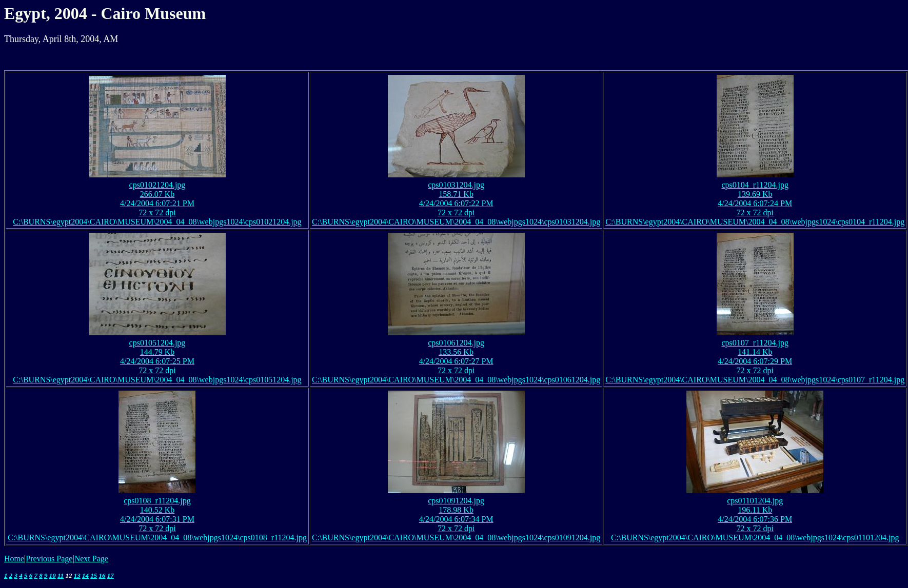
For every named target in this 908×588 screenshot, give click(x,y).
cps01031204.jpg (456, 185)
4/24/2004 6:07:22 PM (456, 203)
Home (14, 559)
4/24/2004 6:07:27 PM (456, 361)
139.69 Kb (755, 194)
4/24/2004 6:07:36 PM (755, 519)
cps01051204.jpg (157, 343)
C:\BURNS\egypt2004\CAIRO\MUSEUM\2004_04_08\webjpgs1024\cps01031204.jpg (456, 222)
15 (94, 575)
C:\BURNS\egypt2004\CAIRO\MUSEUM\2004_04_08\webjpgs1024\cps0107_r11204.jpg (755, 380)
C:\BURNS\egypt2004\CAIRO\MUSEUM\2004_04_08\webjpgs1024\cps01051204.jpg (157, 380)
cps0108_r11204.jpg (157, 501)
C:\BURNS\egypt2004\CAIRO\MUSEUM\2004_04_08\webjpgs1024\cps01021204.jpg (157, 222)
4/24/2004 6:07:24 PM (755, 203)
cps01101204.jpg (755, 501)
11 (61, 575)
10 (53, 575)
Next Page (91, 559)
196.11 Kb (755, 510)
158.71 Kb (456, 194)
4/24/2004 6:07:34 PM (456, 519)
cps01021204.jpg (157, 185)
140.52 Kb (157, 510)
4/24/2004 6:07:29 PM (755, 361)
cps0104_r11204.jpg (755, 185)
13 (77, 575)
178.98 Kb (456, 510)
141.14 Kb (755, 352)
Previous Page (49, 559)
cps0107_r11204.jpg (755, 343)
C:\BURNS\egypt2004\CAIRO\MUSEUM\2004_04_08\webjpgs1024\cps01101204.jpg (755, 538)
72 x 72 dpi (157, 212)
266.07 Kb (157, 194)
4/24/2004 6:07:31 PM (157, 519)
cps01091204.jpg (456, 501)
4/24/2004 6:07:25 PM (157, 361)
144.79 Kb (157, 352)
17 (111, 575)
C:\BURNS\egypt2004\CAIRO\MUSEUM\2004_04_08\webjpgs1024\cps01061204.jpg (456, 380)
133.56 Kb (456, 352)
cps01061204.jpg (456, 343)
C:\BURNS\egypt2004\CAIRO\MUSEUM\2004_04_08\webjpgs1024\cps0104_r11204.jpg (755, 222)
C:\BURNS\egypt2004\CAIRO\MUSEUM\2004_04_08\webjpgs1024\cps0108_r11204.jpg (157, 538)
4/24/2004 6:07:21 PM (157, 203)
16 (102, 575)
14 (85, 575)
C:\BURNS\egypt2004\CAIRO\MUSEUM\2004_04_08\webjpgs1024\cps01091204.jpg (456, 538)
